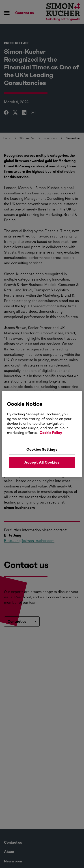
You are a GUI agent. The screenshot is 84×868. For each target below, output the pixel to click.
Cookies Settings (42, 449)
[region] (42, 434)
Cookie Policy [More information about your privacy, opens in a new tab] (51, 433)
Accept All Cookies (42, 462)
